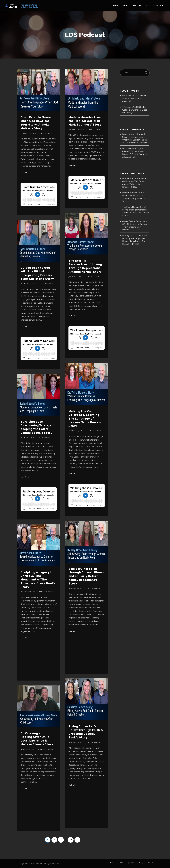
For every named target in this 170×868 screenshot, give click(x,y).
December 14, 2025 (76, 431)
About (126, 5)
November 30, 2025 (76, 588)
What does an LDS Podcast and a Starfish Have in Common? (134, 98)
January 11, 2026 (75, 129)
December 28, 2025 (28, 284)
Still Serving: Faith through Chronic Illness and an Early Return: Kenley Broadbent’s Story (86, 576)
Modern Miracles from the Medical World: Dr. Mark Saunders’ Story (85, 121)
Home (116, 5)
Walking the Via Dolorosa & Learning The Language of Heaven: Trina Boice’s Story (85, 419)
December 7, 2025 (27, 438)
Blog (148, 5)
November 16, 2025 (76, 742)
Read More (25, 172)
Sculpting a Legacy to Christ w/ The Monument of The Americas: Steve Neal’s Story (38, 580)
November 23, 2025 (28, 592)
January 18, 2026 (27, 133)
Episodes (137, 5)
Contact (159, 5)
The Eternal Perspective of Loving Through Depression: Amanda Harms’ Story (135, 210)
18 (71, 840)
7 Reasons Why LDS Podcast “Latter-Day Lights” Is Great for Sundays (135, 110)
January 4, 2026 (75, 277)
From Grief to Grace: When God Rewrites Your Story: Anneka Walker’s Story (134, 181)
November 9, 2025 (27, 749)
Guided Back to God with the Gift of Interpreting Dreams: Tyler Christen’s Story (135, 224)
